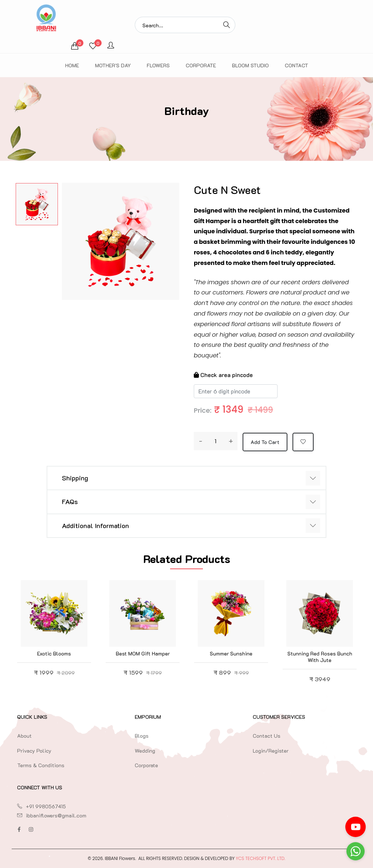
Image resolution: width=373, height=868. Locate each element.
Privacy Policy (34, 751)
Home (72, 65)
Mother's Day (113, 65)
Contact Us (267, 736)
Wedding (145, 751)
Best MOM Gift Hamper (143, 653)
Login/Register (271, 751)
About (24, 736)
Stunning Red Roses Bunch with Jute (320, 657)
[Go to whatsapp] (356, 851)
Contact (297, 65)
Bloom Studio (250, 65)
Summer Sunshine (231, 653)
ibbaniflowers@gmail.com (56, 815)
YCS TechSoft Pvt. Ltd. (260, 858)
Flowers (158, 65)
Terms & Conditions (41, 765)
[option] (37, 204)
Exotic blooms (54, 653)
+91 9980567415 (46, 806)
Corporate (201, 65)
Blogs (142, 736)
